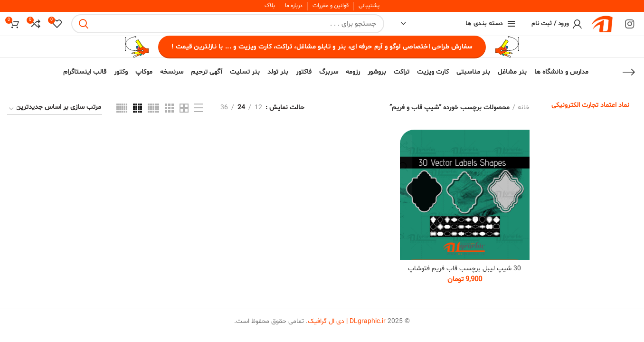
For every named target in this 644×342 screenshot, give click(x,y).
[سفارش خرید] (55, 109)
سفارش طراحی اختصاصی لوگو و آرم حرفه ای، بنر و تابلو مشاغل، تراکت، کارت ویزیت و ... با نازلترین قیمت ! (322, 47)
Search (84, 24)
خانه (524, 108)
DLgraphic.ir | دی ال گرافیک (347, 322)
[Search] (228, 24)
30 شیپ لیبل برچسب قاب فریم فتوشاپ (464, 269)
